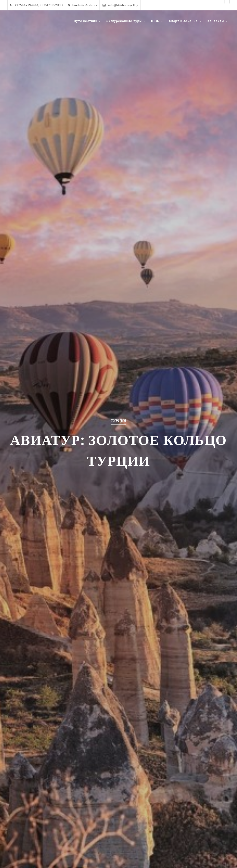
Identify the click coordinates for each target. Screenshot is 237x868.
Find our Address (83, 5)
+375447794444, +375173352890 (36, 5)
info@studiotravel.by (120, 5)
